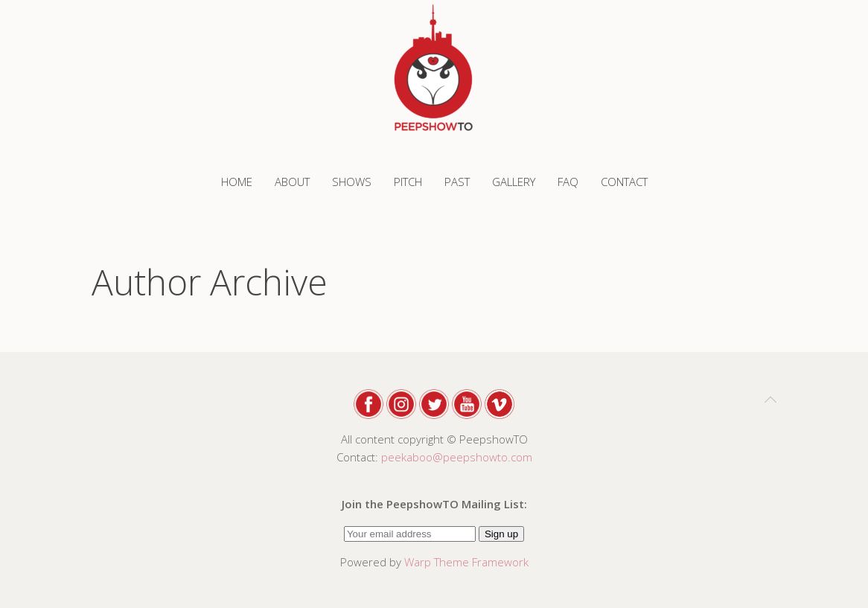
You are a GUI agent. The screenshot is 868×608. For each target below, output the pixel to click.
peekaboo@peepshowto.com (457, 457)
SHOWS (352, 182)
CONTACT (624, 182)
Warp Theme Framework (466, 562)
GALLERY (514, 182)
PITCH (408, 182)
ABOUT (292, 182)
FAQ (568, 182)
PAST (457, 182)
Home (237, 182)
